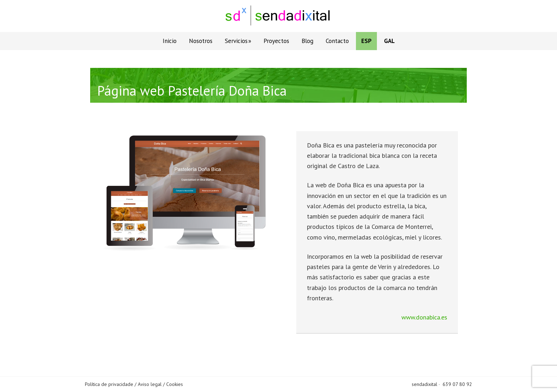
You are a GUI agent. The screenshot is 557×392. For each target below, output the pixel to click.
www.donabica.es (424, 317)
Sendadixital (278, 16)
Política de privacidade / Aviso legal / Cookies (134, 384)
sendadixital (424, 384)
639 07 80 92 (457, 384)
